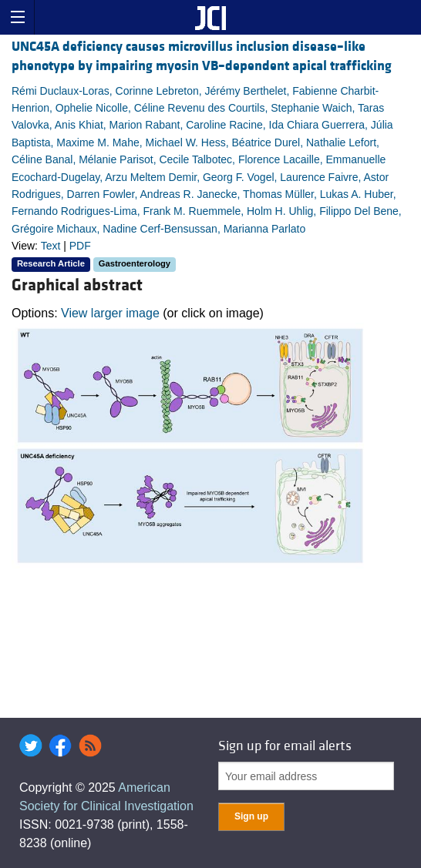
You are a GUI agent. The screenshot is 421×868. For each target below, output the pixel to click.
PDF (80, 246)
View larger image (110, 313)
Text (51, 246)
